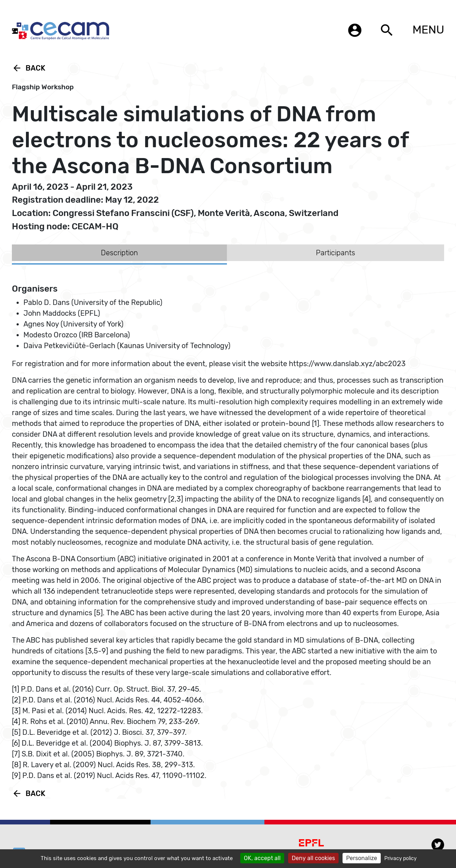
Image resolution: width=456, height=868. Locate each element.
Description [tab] (119, 253)
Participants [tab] (336, 253)
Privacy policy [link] (401, 858)
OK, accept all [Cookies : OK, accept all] (262, 858)
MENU (428, 30)
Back (29, 68)
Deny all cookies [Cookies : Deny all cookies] (313, 858)
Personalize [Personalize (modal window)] (362, 858)
